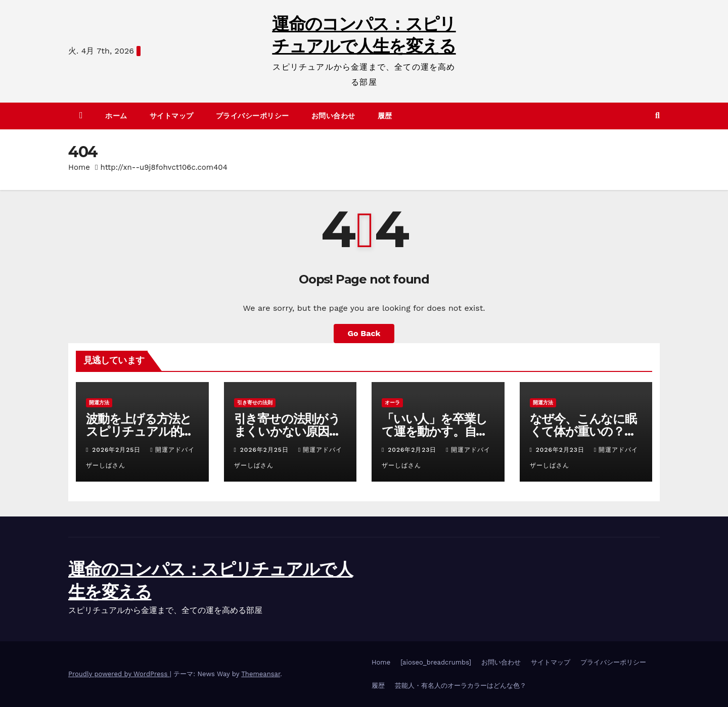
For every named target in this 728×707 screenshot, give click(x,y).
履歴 (385, 116)
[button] (657, 115)
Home (79, 167)
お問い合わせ (333, 116)
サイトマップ (172, 116)
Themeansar (261, 674)
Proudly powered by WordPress (119, 674)
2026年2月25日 (118, 450)
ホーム (116, 116)
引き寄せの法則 (255, 403)
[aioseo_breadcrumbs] (436, 662)
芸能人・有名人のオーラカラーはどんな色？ (461, 686)
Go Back (364, 333)
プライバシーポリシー (253, 116)
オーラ (392, 403)
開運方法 (99, 403)
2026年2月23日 (413, 450)
